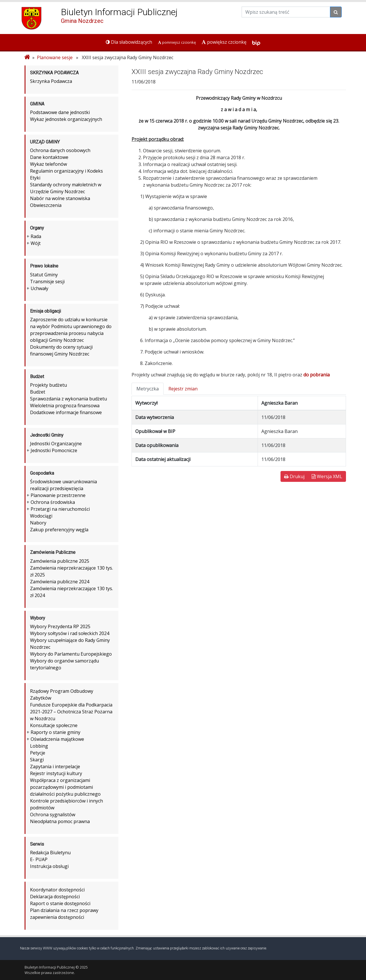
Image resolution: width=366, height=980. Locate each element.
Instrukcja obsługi (49, 866)
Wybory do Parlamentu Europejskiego (71, 654)
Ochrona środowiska (53, 502)
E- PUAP (39, 859)
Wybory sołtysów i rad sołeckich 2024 (70, 633)
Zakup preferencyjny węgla (59, 530)
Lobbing (39, 746)
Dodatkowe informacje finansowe (66, 412)
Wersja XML (327, 476)
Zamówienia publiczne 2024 (60, 582)
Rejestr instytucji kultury (56, 773)
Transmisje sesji (47, 282)
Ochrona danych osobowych (60, 150)
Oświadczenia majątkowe (57, 739)
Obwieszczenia (46, 205)
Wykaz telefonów (48, 164)
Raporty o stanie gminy (55, 732)
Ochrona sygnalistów (53, 815)
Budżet (38, 392)
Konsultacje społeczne (54, 725)
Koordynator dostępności (57, 890)
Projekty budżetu (48, 385)
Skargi (37, 760)
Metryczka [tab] (148, 389)
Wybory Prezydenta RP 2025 (60, 626)
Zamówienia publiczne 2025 (60, 561)
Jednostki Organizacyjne (56, 444)
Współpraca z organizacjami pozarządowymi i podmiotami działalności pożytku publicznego (65, 787)
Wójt (36, 243)
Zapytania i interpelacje (55, 767)
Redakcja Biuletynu (50, 853)
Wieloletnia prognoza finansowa (65, 406)
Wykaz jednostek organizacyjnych (66, 119)
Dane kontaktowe (49, 157)
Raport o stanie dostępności (60, 903)
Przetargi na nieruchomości (60, 509)
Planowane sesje (55, 57)
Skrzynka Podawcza (51, 81)
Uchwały (39, 288)
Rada (36, 236)
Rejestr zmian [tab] (183, 389)
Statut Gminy (44, 275)
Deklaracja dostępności (55, 897)
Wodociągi (41, 516)
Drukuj (294, 476)
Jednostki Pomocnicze (54, 450)
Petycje (38, 753)
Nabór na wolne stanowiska (60, 198)
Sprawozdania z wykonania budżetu (68, 399)
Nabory (38, 523)
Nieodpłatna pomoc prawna (60, 821)
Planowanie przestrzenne (58, 495)
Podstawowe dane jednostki (60, 112)
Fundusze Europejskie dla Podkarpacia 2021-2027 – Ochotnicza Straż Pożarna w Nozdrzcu (71, 712)
